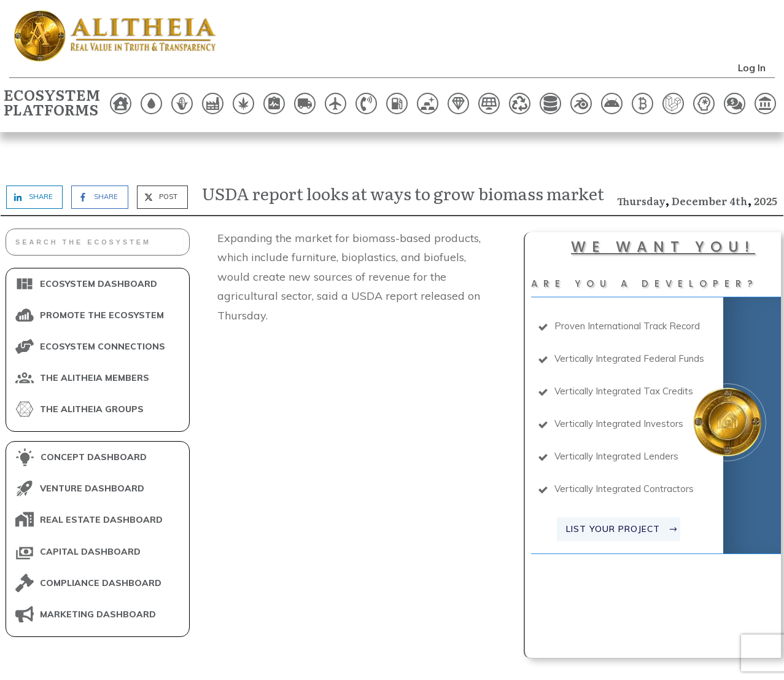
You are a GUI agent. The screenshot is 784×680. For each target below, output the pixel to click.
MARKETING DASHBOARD (98, 576)
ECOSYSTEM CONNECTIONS (103, 308)
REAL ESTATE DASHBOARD (101, 482)
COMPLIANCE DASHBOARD (101, 545)
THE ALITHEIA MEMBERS (95, 340)
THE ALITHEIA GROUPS (92, 371)
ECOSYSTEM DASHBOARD (99, 246)
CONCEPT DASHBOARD (94, 420)
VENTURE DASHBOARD (92, 451)
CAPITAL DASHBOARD (90, 514)
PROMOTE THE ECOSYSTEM (102, 277)
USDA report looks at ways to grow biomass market (403, 155)
